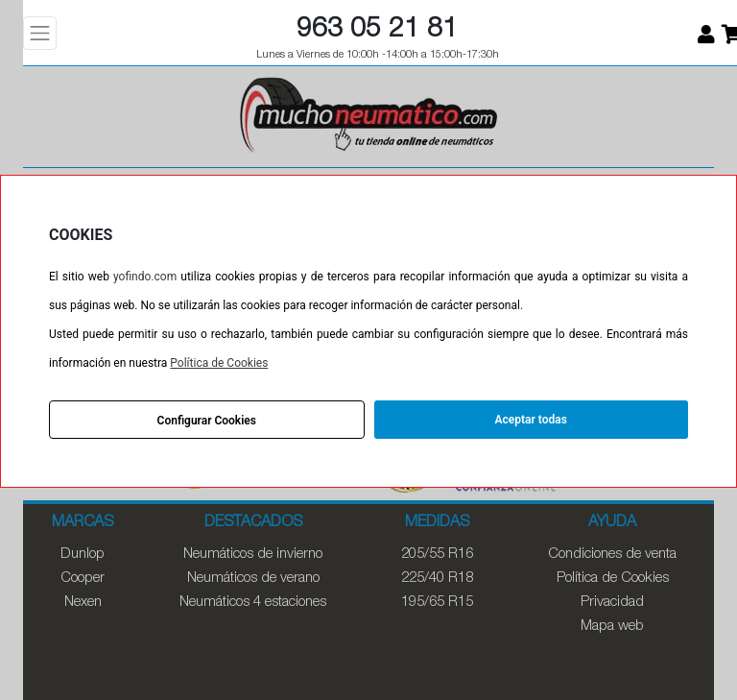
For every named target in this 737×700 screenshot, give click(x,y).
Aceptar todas (531, 420)
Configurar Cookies (207, 421)
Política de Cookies (219, 363)
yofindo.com (145, 277)
